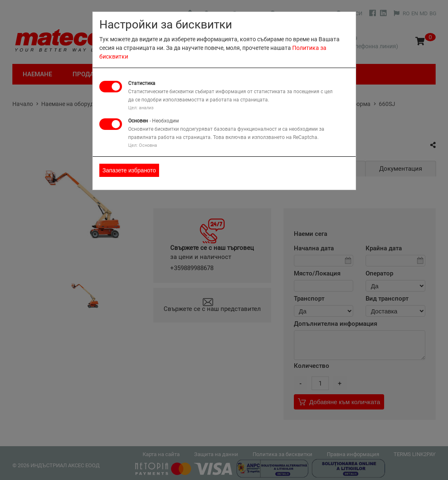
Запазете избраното (129, 170)
